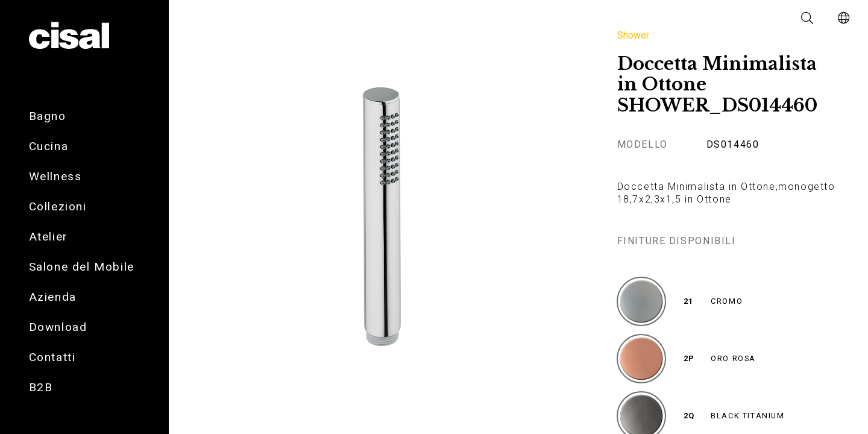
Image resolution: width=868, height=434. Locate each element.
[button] (808, 18)
